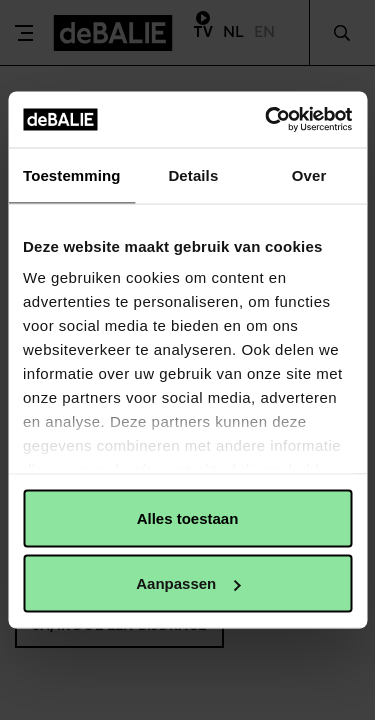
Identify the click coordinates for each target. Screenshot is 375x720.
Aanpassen (188, 583)
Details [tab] (193, 174)
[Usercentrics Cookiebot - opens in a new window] (267, 120)
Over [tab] (309, 174)
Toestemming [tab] (72, 174)
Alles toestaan (188, 517)
